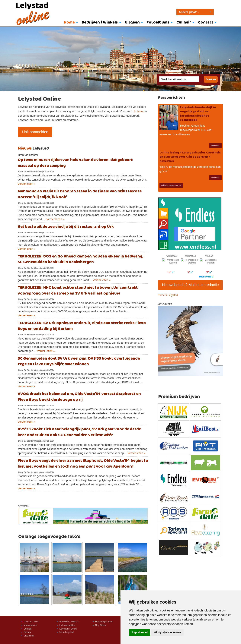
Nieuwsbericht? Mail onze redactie (191, 285)
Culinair (184, 22)
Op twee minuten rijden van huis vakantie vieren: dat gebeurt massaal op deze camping (75, 163)
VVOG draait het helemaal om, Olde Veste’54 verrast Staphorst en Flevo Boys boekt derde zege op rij (79, 397)
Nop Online (101, 625)
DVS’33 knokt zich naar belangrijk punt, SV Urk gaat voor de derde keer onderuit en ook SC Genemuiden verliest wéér (79, 432)
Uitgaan (132, 22)
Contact (206, 22)
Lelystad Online (32, 622)
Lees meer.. (216, 145)
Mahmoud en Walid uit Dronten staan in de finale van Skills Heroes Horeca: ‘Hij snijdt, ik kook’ (80, 194)
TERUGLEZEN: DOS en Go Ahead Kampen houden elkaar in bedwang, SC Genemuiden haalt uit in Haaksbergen (80, 259)
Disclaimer (29, 636)
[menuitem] (70, 23)
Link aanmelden (35, 132)
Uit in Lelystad (67, 632)
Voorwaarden (30, 625)
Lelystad (139, 111)
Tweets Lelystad (168, 295)
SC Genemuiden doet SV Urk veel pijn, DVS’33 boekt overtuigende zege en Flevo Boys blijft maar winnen (79, 361)
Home (69, 22)
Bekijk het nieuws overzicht (171, 185)
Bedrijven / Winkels (100, 22)
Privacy (27, 632)
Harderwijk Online (104, 622)
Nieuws (25, 148)
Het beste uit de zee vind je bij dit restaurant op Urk (66, 227)
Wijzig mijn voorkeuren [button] (167, 632)
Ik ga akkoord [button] (140, 632)
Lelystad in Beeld (68, 629)
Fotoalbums (158, 22)
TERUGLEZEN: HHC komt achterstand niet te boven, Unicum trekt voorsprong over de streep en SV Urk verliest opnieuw (78, 291)
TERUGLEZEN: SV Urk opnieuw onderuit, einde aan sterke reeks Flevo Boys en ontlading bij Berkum (82, 326)
